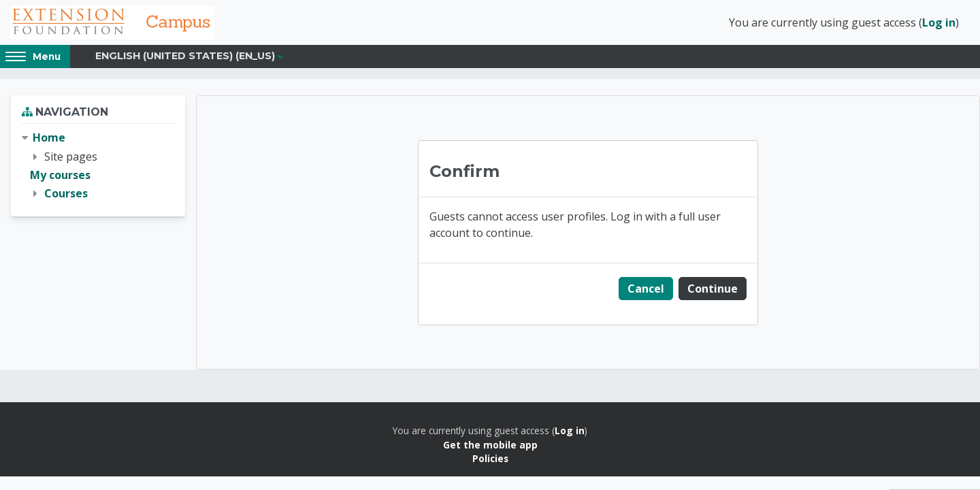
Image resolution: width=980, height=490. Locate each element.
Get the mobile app (490, 445)
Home (49, 137)
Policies (490, 458)
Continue (713, 289)
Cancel (646, 289)
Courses (66, 193)
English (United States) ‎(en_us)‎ (185, 56)
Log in (939, 22)
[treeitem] (98, 166)
